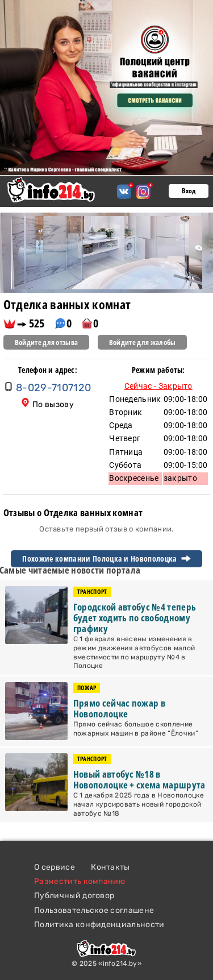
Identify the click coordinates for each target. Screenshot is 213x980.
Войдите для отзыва (47, 342)
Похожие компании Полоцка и (106, 559)
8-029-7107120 (53, 388)
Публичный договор (74, 896)
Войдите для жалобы (143, 342)
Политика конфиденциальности (99, 925)
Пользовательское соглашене (94, 910)
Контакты (110, 867)
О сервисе (55, 867)
